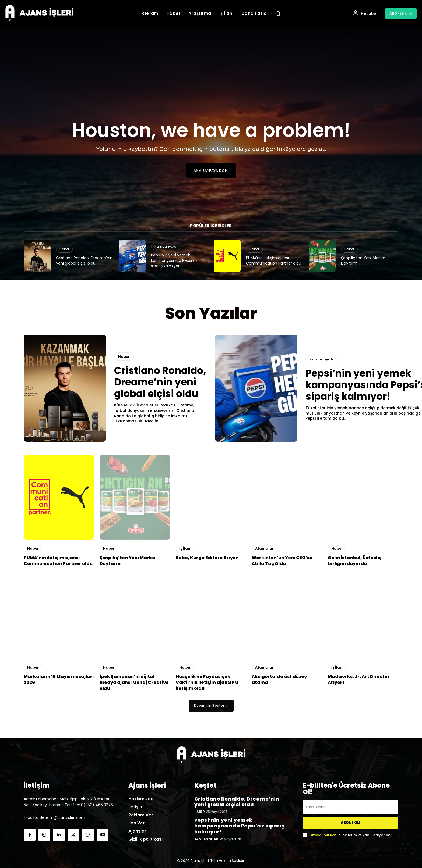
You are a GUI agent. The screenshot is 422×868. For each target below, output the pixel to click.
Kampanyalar (166, 246)
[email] (351, 807)
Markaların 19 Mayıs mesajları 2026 (59, 679)
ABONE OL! (351, 823)
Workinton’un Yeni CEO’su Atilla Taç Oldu (282, 561)
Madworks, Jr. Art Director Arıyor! (359, 679)
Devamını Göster (211, 706)
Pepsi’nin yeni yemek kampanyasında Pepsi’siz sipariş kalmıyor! (174, 260)
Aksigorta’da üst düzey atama (279, 679)
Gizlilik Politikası (323, 835)
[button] (278, 13)
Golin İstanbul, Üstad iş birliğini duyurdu (355, 561)
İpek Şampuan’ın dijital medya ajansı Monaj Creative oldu (134, 683)
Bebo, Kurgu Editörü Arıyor (207, 558)
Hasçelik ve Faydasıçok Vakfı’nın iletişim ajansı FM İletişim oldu (207, 683)
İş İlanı (185, 549)
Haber (64, 249)
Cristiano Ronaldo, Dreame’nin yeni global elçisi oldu (84, 260)
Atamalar (264, 549)
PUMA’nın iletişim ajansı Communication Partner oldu (274, 260)
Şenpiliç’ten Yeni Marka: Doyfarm (363, 260)
